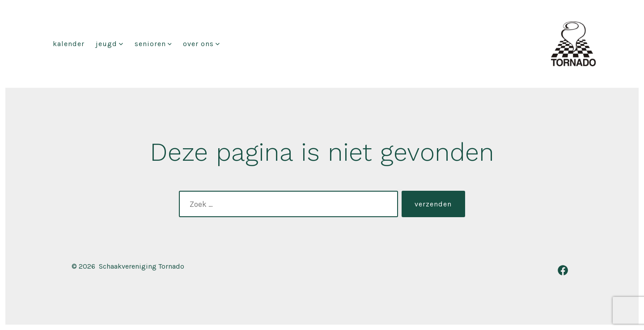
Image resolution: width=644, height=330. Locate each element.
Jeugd (109, 44)
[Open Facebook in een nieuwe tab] (563, 270)
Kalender (69, 44)
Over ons (201, 44)
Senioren (153, 44)
